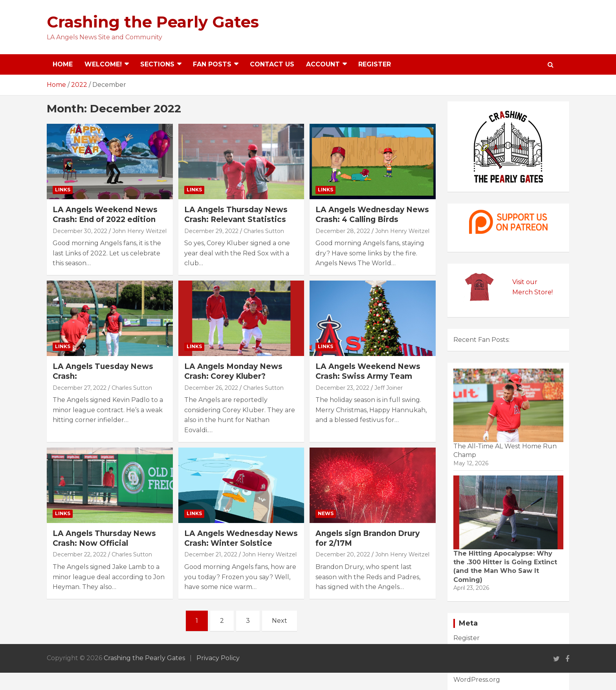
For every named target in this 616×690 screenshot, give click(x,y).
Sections (157, 64)
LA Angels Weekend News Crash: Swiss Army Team (368, 371)
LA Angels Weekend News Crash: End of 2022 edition (105, 215)
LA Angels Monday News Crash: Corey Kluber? (233, 371)
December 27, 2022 (80, 388)
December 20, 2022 (343, 554)
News (326, 513)
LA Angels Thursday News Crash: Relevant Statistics (236, 215)
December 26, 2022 (211, 388)
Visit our (525, 282)
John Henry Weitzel (139, 231)
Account (323, 64)
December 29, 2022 (211, 231)
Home (63, 64)
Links (63, 190)
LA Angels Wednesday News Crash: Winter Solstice (241, 538)
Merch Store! (533, 292)
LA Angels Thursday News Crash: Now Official (104, 538)
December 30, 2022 (80, 231)
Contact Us (272, 64)
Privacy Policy (218, 658)
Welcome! (103, 64)
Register (375, 64)
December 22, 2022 (80, 554)
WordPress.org (477, 680)
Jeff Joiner (389, 388)
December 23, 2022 (342, 388)
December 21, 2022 (211, 554)
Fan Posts (212, 64)
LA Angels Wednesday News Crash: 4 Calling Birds (372, 215)
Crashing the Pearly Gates (153, 22)
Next (280, 621)
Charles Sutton (264, 231)
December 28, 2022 (343, 231)
